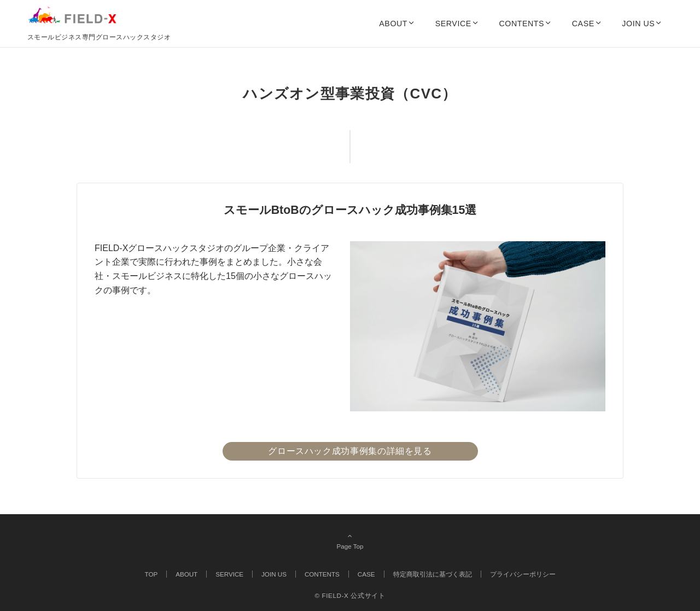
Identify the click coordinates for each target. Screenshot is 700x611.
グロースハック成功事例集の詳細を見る (350, 451)
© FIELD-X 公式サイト (350, 595)
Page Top (350, 541)
